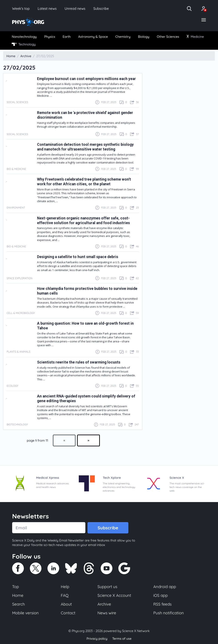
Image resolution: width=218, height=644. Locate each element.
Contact (68, 613)
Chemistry (123, 37)
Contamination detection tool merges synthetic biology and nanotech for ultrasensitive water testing (85, 147)
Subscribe (101, 9)
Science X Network (136, 631)
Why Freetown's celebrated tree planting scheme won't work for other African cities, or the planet (84, 182)
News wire (107, 613)
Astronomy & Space (93, 37)
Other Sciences (168, 37)
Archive (104, 604)
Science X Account (114, 595)
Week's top (21, 9)
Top (16, 587)
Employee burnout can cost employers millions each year (86, 79)
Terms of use (122, 639)
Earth (67, 37)
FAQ (65, 595)
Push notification (169, 613)
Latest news (47, 9)
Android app (165, 587)
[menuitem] (24, 37)
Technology (24, 44)
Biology (144, 37)
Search (19, 604)
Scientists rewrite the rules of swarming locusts (79, 362)
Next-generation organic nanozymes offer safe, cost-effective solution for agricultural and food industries (83, 221)
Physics (50, 37)
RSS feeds (162, 604)
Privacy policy (97, 639)
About (66, 604)
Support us (107, 587)
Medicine (195, 36)
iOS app (161, 595)
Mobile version (25, 613)
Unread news (75, 9)
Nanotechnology (24, 37)
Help (65, 587)
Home (18, 595)
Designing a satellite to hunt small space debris (78, 257)
